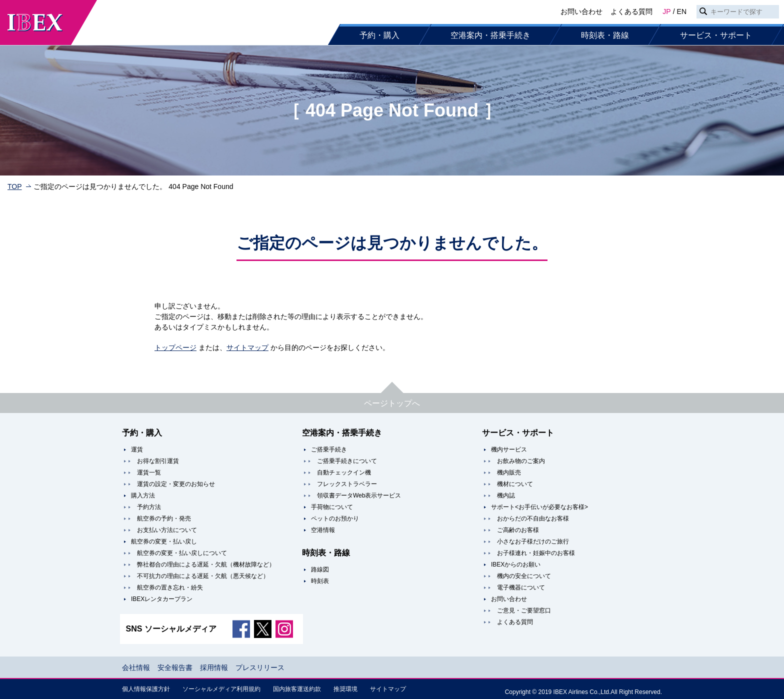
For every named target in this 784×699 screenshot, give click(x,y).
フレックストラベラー (347, 484)
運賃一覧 (149, 472)
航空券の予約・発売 (164, 518)
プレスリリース (260, 667)
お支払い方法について (167, 530)
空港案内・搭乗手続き (490, 35)
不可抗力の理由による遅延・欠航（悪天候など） (203, 576)
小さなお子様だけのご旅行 (533, 541)
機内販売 (509, 472)
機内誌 (506, 495)
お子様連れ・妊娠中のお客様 (536, 553)
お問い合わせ (581, 11)
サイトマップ (247, 347)
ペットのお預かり (335, 518)
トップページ (175, 347)
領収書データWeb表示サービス (359, 495)
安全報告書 (175, 667)
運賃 (137, 449)
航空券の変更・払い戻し (164, 541)
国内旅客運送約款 (297, 689)
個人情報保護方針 (146, 689)
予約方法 (149, 507)
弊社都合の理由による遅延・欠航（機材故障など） (206, 564)
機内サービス (509, 449)
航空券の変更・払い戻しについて (182, 553)
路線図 (320, 569)
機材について (515, 484)
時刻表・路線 (605, 35)
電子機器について (521, 587)
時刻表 (320, 581)
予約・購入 (379, 35)
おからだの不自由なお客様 (533, 518)
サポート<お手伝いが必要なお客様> (539, 507)
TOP (15, 186)
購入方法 (143, 495)
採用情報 (214, 667)
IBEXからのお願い (516, 564)
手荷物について (332, 507)
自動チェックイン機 (344, 472)
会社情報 (136, 667)
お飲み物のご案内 (521, 461)
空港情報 (323, 530)
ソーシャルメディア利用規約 (221, 689)
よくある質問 (631, 11)
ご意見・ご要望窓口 (524, 610)
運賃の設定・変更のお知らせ (176, 484)
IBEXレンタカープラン (162, 599)
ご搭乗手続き (329, 449)
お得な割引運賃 (158, 461)
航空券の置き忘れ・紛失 (170, 587)
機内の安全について (524, 576)
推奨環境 (345, 689)
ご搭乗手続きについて (347, 461)
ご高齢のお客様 (518, 530)
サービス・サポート (716, 35)
